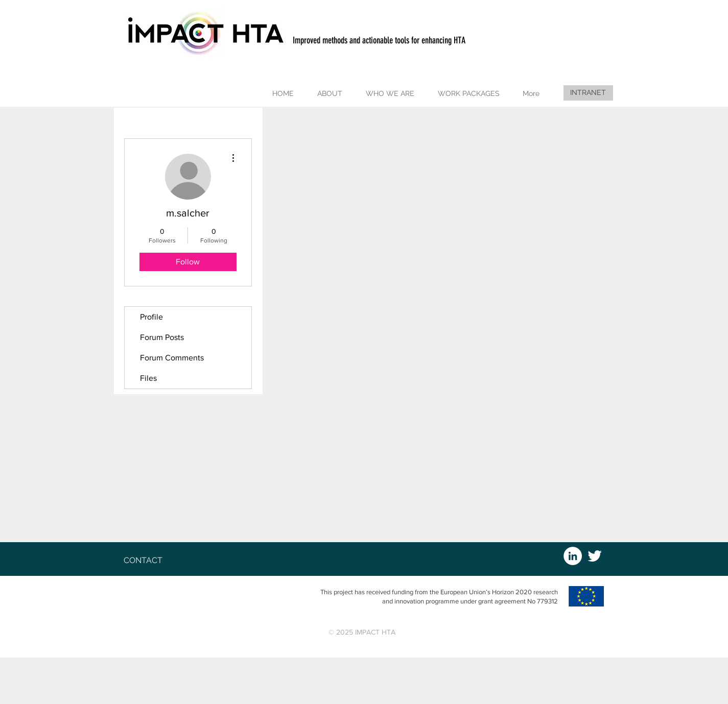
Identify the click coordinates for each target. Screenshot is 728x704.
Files (148, 378)
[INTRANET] (588, 93)
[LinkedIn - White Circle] (573, 556)
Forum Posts (162, 337)
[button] (331, 94)
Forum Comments (172, 358)
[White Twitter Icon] (595, 556)
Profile (151, 317)
